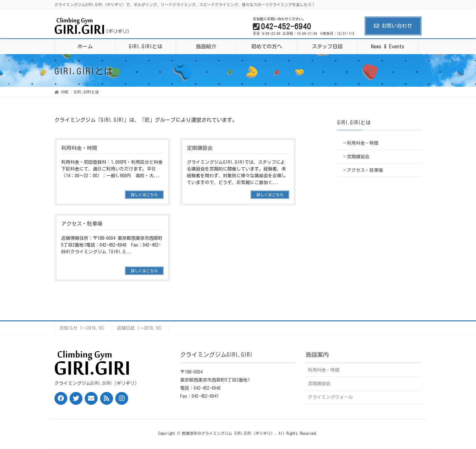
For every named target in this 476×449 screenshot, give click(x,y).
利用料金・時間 (363, 143)
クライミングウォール (330, 397)
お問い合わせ (393, 26)
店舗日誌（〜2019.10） (141, 328)
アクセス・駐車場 (365, 170)
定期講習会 (358, 157)
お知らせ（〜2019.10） (83, 328)
